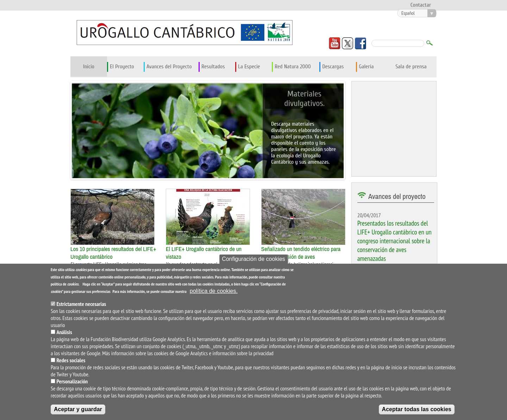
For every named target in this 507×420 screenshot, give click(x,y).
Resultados (213, 67)
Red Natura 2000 (293, 67)
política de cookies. (214, 291)
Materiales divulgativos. (304, 99)
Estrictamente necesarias (81, 304)
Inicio (89, 67)
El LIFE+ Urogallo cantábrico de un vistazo (204, 253)
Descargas (333, 67)
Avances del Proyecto (169, 67)
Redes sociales (71, 360)
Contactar (421, 5)
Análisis (64, 332)
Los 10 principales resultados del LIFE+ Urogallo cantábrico (113, 253)
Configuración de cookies (254, 259)
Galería (366, 67)
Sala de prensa (411, 67)
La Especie (249, 67)
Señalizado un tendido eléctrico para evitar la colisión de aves (301, 253)
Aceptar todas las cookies (417, 409)
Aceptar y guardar (78, 409)
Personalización (72, 381)
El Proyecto (122, 67)
